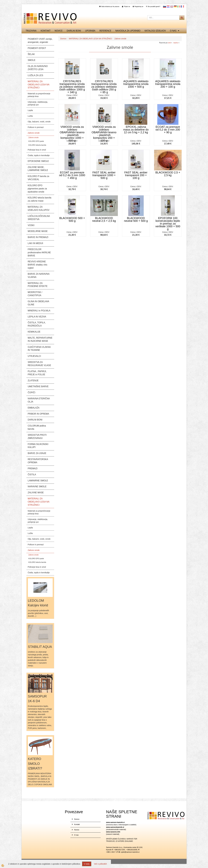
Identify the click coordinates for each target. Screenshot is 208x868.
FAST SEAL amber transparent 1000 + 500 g (104, 175)
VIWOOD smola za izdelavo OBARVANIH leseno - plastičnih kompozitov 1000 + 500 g (72, 134)
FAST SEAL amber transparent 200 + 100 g (136, 175)
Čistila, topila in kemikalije (39, 155)
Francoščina (182, 6)
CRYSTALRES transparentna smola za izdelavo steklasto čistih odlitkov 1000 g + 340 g (72, 87)
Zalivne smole (34, 133)
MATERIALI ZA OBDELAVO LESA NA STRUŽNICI (90, 39)
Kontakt (46, 31)
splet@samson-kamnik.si (130, 852)
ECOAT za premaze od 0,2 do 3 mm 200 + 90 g (168, 130)
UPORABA (90, 31)
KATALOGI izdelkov (155, 31)
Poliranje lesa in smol (37, 150)
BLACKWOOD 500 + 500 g (72, 219)
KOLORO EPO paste (36, 141)
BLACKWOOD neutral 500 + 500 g (136, 219)
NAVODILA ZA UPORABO (128, 31)
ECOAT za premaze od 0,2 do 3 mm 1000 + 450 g (72, 175)
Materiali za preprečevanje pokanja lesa (39, 95)
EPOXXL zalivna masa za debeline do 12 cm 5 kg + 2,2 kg (136, 130)
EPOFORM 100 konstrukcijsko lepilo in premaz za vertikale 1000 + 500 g (168, 224)
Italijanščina (179, 6)
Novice (58, 31)
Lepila (30, 110)
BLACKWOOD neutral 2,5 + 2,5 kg (104, 219)
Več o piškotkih (100, 864)
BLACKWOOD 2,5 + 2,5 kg (168, 174)
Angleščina (172, 6)
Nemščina (175, 6)
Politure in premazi (36, 127)
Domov (63, 39)
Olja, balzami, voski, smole (39, 122)
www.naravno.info (113, 832)
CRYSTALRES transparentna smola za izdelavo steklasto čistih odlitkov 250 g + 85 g (104, 87)
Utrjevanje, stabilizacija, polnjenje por (38, 103)
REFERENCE (105, 31)
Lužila (30, 116)
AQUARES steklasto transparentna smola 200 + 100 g (168, 84)
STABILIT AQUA (40, 647)
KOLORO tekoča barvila (37, 145)
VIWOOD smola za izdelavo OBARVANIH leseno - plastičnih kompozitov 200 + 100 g (104, 134)
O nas (173, 31)
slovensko (165, 6)
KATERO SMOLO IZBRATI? (35, 764)
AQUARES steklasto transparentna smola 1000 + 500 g (136, 84)
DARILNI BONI (74, 31)
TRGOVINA (31, 31)
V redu (87, 864)
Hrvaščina (168, 6)
